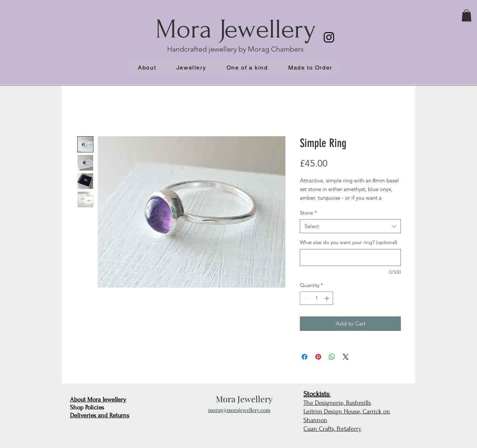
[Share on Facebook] (305, 357)
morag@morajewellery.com (239, 410)
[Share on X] (346, 357)
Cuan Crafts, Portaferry (332, 429)
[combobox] (350, 226)
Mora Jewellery (236, 29)
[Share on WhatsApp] (332, 357)
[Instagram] (329, 37)
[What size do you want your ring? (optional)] (350, 258)
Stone (308, 213)
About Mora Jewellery (98, 400)
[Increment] (327, 298)
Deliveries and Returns (100, 415)
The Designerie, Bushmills (337, 403)
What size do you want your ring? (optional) (349, 242)
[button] (467, 15)
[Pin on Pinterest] (318, 357)
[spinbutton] (316, 298)
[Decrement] (305, 298)
